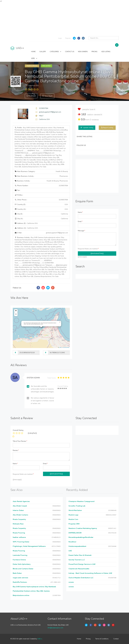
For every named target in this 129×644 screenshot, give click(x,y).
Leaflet (60, 347)
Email (80, 222)
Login (60, 38)
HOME (33, 52)
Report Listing (108, 128)
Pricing (88, 639)
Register (68, 38)
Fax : (18, 190)
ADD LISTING (106, 52)
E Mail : (41, 233)
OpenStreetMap (66, 347)
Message (81, 231)
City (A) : (41, 219)
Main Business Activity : (41, 176)
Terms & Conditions (102, 639)
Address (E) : (26, 223)
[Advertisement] (64, 18)
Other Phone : (41, 200)
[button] (60, 322)
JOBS (34, 58)
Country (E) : (41, 205)
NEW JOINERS (83, 52)
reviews (94, 120)
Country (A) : (41, 209)
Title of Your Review (20, 441)
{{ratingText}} (32, 433)
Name (80, 212)
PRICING (94, 52)
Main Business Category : (41, 171)
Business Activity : (41, 181)
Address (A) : (26, 228)
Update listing (88, 128)
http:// (41, 116)
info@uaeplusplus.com (55, 628)
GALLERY (43, 52)
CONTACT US (70, 52)
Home (79, 639)
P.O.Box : (19, 195)
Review (16, 450)
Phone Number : (41, 186)
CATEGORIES (55, 52)
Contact (116, 639)
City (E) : (41, 214)
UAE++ (40, 639)
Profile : (41, 147)
